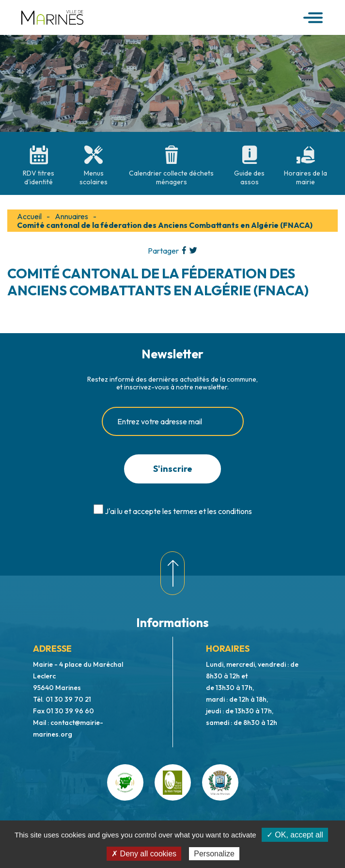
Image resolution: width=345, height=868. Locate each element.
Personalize (214, 854)
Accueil (29, 216)
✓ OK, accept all (295, 835)
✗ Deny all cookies (144, 854)
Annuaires (71, 216)
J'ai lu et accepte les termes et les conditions (178, 511)
